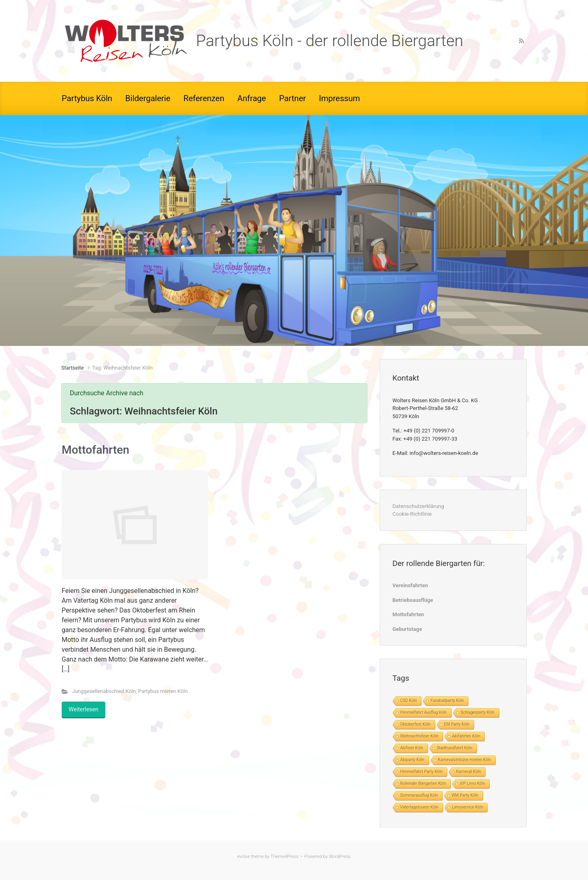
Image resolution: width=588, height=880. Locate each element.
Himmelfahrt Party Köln (421, 772)
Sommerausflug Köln (419, 795)
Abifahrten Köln (466, 736)
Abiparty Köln (412, 760)
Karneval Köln (469, 772)
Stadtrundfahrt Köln (455, 748)
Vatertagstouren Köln (419, 807)
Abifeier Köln (412, 748)
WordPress (340, 857)
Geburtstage (407, 629)
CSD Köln (409, 701)
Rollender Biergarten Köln (423, 783)
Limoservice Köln (468, 807)
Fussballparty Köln (447, 701)
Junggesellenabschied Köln (104, 691)
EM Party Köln (457, 724)
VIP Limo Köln (472, 783)
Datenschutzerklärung (418, 506)
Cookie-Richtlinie (412, 514)
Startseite (72, 368)
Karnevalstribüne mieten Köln (465, 760)
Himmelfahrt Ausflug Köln (424, 712)
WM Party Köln (465, 795)
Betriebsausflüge (413, 600)
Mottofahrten (96, 450)
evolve (244, 857)
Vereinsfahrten (410, 585)
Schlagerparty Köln (478, 712)
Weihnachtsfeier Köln (419, 736)
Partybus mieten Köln (163, 691)
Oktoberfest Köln (415, 724)
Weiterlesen (84, 709)
